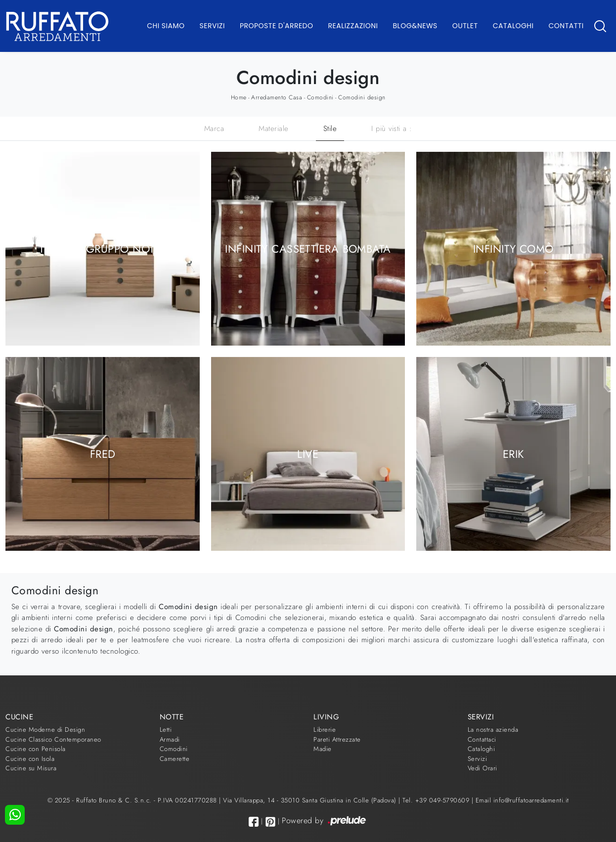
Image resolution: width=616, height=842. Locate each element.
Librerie (325, 730)
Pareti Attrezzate (337, 739)
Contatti (566, 26)
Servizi (212, 26)
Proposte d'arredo (277, 26)
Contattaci (482, 739)
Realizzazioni (353, 26)
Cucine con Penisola (36, 749)
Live (308, 453)
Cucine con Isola (30, 759)
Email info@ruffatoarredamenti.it (522, 800)
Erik (513, 453)
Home (239, 97)
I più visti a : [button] (392, 129)
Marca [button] (214, 129)
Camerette (175, 759)
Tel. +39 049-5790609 (437, 800)
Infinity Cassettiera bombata (308, 249)
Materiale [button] (274, 129)
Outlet (465, 26)
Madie (323, 749)
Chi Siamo (166, 26)
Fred (103, 453)
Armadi (170, 739)
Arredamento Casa (277, 97)
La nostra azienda (493, 730)
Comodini (320, 97)
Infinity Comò (513, 249)
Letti (166, 730)
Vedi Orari (483, 768)
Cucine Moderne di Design (45, 730)
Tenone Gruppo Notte (103, 249)
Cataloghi (513, 26)
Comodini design (362, 97)
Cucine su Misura (31, 768)
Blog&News (415, 26)
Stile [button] (330, 129)
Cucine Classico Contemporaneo (53, 739)
